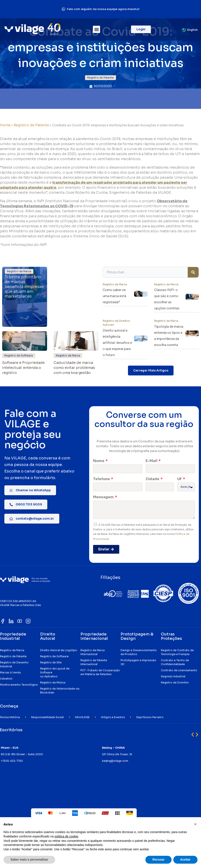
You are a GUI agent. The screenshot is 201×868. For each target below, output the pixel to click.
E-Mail (152, 461)
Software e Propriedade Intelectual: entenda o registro (23, 368)
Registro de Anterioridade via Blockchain (60, 691)
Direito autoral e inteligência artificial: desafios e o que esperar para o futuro (117, 343)
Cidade (153, 479)
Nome (99, 461)
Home (5, 125)
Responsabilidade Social (47, 717)
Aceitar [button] (185, 859)
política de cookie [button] (66, 836)
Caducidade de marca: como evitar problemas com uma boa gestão (74, 368)
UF (180, 479)
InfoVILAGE (82, 717)
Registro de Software (54, 656)
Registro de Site (51, 662)
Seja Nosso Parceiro (150, 717)
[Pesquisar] (193, 272)
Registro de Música (53, 682)
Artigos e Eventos (113, 717)
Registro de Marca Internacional (93, 652)
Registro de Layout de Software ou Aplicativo (55, 672)
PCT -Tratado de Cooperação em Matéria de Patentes (100, 672)
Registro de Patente (31, 125)
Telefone (102, 479)
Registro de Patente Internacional (94, 662)
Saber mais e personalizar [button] (29, 859)
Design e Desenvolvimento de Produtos (139, 652)
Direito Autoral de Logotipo (59, 650)
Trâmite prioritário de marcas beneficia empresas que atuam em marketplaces (24, 287)
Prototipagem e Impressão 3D (138, 662)
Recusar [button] (158, 859)
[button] (96, 29)
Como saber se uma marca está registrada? (114, 296)
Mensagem (104, 497)
